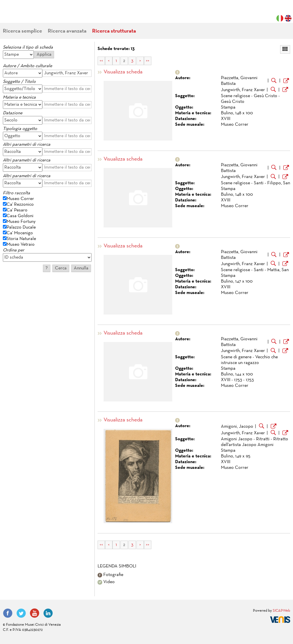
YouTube (35, 613)
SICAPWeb (281, 611)
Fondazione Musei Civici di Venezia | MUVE (26, 14)
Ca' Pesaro (17, 210)
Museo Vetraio (21, 245)
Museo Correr (20, 199)
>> (148, 61)
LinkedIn (48, 613)
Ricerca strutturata (114, 31)
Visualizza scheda (123, 72)
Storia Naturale (21, 239)
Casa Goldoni (20, 216)
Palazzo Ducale (21, 227)
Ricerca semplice (22, 31)
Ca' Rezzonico (20, 205)
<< (101, 61)
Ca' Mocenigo (20, 233)
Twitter (21, 613)
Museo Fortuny (21, 222)
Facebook (8, 613)
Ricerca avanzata (67, 31)
